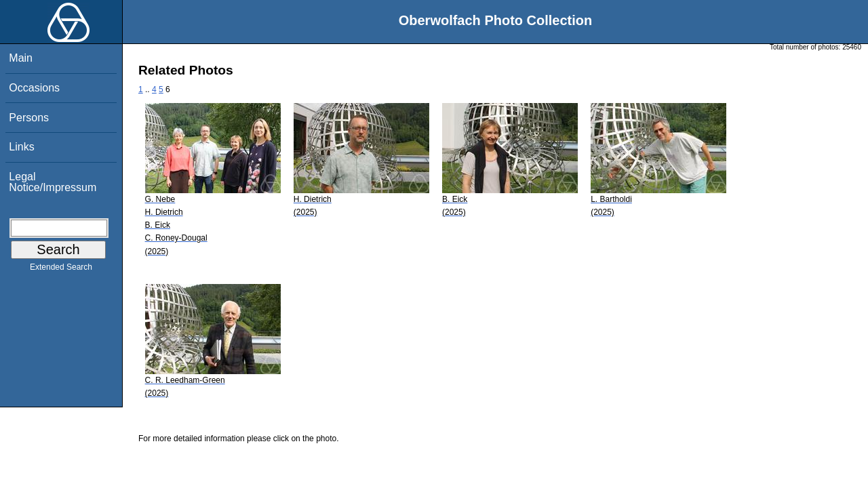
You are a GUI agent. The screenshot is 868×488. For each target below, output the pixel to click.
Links (21, 147)
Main (21, 58)
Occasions (34, 88)
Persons (29, 118)
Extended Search (61, 270)
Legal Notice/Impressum (53, 182)
